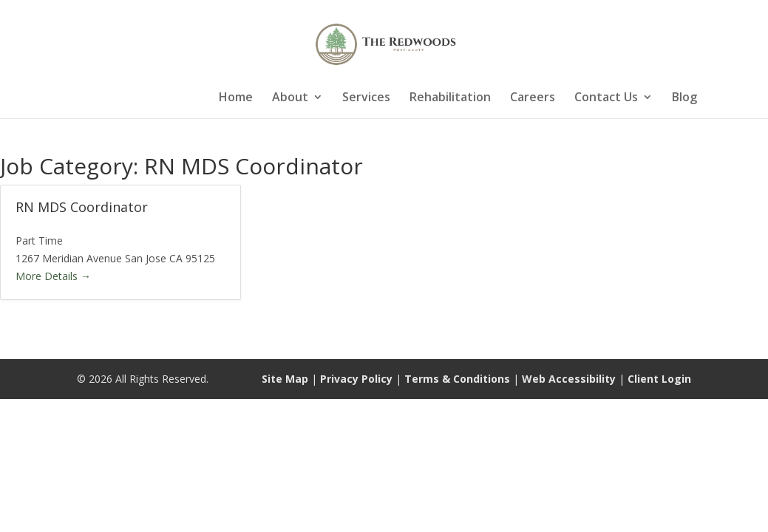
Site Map (285, 379)
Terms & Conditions (457, 379)
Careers (533, 98)
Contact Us (606, 98)
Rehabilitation (450, 98)
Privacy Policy (356, 379)
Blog (684, 98)
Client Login (659, 379)
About (290, 98)
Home (236, 98)
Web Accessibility (569, 379)
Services (366, 98)
